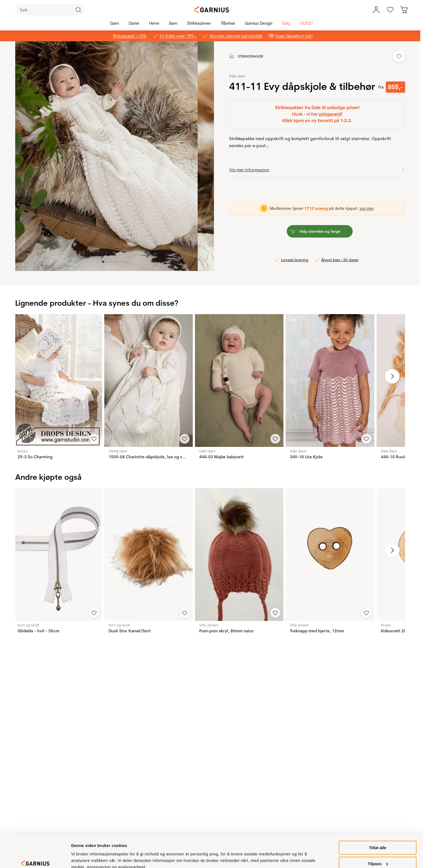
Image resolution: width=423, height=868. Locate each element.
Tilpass (378, 839)
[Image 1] (107, 262)
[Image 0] (103, 262)
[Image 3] (115, 262)
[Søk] (50, 10)
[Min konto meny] (376, 10)
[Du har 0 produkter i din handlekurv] (404, 10)
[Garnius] (211, 10)
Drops (23, 451)
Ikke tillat (378, 855)
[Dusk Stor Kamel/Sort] (149, 555)
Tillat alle (378, 823)
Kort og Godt (28, 625)
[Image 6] (126, 262)
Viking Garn (118, 451)
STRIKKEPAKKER (250, 56)
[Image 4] (118, 262)
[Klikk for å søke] (78, 10)
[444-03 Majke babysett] (239, 381)
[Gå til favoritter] (390, 10)
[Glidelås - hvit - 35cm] (58, 555)
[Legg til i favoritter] (399, 56)
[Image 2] (111, 262)
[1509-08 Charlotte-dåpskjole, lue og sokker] (149, 381)
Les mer (367, 208)
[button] (106, 156)
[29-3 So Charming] (58, 381)
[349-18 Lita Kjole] (330, 381)
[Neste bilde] (392, 376)
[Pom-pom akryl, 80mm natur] (239, 555)
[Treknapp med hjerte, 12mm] (330, 555)
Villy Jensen (209, 625)
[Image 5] (122, 262)
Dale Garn (237, 76)
